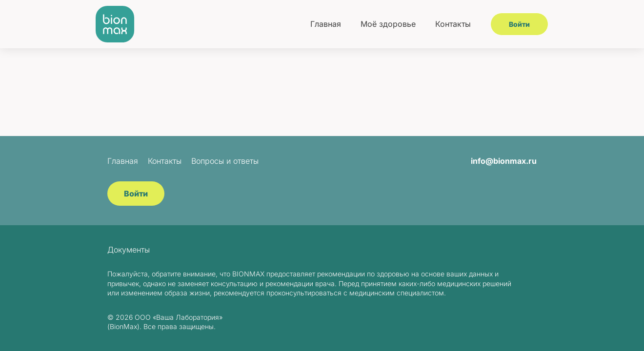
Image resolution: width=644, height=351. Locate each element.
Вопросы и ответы (225, 161)
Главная (326, 24)
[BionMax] (115, 24)
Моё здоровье (388, 24)
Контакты (453, 24)
